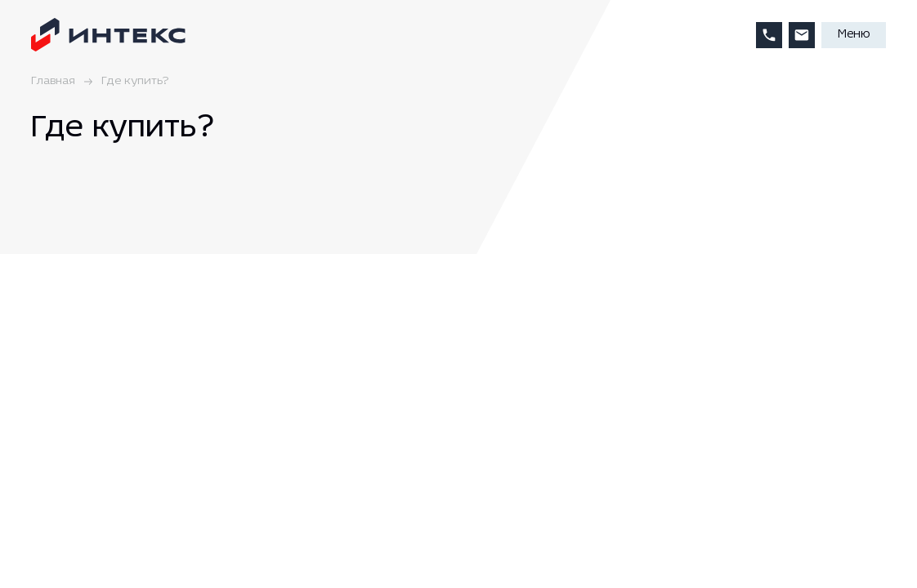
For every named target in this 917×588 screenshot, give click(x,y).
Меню (854, 35)
